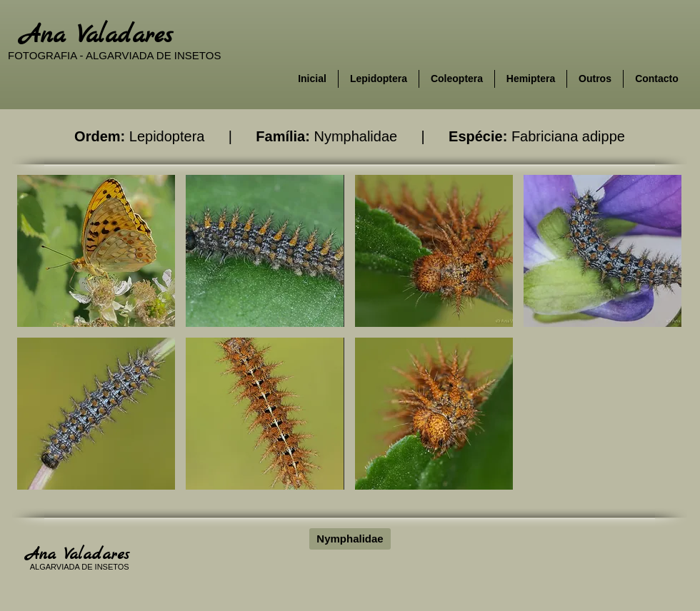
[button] (96, 251)
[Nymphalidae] (350, 539)
